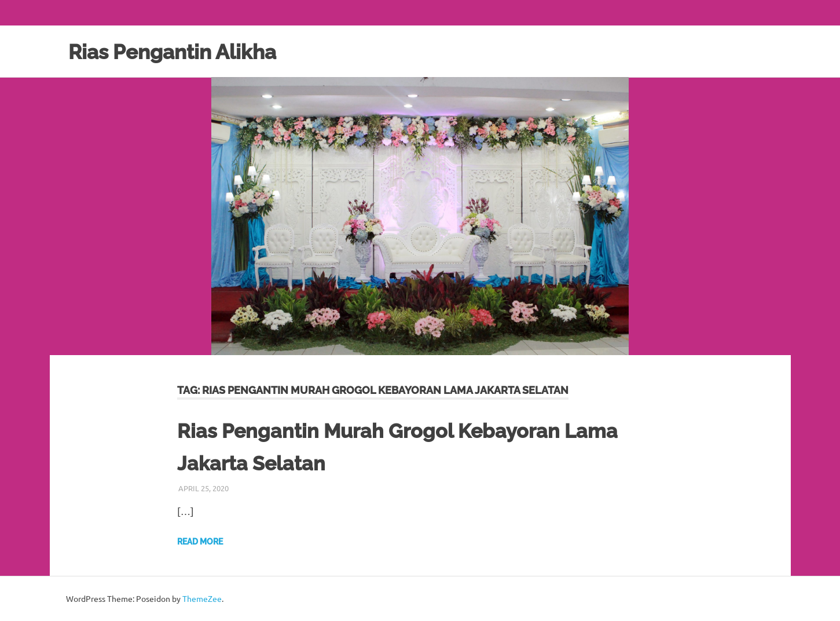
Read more (200, 542)
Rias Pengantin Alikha (182, 51)
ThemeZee (202, 598)
